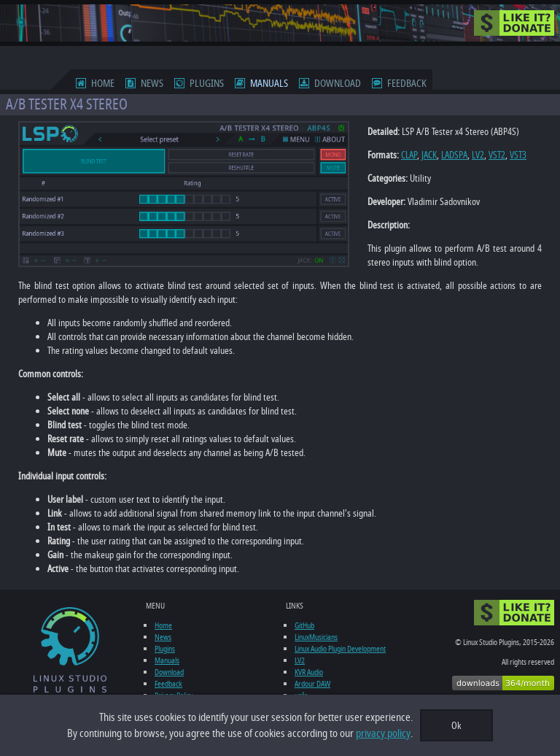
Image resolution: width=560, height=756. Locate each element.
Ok (456, 726)
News (152, 84)
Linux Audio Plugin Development (340, 649)
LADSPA (454, 155)
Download (338, 84)
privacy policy (383, 733)
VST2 (497, 155)
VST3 (518, 155)
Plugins (207, 84)
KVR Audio (309, 672)
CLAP (409, 155)
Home (103, 84)
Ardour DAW (312, 684)
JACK (429, 155)
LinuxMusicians (316, 637)
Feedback (407, 84)
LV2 (478, 155)
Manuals (269, 84)
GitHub (304, 625)
